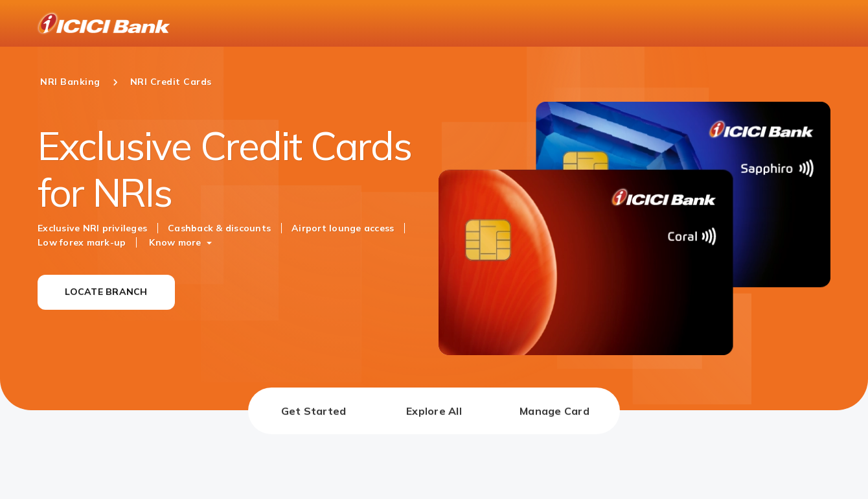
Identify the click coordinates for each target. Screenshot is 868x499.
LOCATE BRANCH (106, 292)
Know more (175, 242)
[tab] (314, 411)
